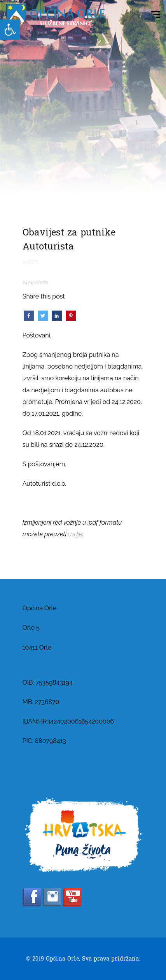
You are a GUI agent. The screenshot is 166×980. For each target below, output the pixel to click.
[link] (10, 30)
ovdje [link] (75, 534)
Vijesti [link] (31, 262)
